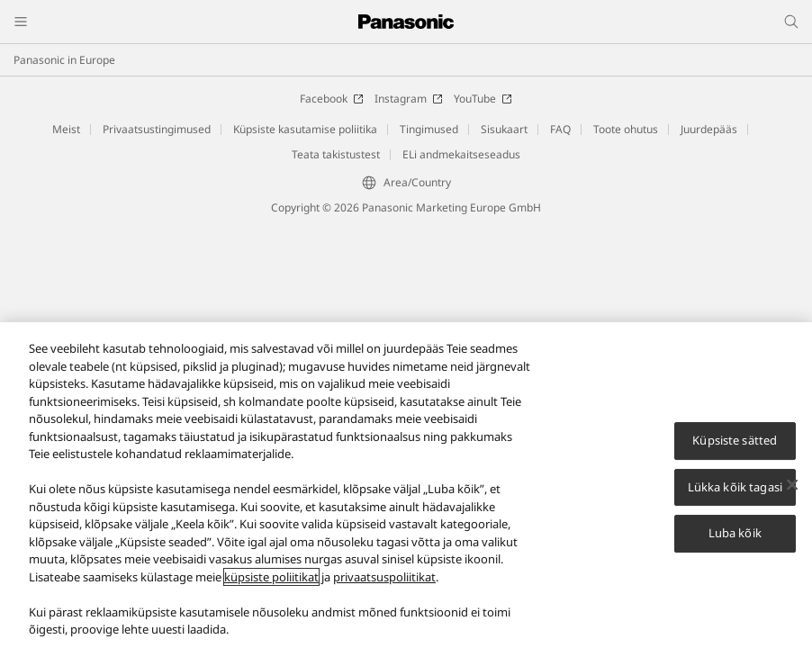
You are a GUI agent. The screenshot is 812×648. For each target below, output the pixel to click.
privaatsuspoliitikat (384, 582)
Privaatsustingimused (157, 129)
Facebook (332, 99)
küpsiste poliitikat (271, 582)
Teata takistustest (336, 154)
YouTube (483, 99)
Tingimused (429, 129)
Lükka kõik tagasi (735, 492)
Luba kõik (735, 539)
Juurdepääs (709, 129)
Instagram (409, 99)
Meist (66, 129)
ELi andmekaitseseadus (461, 154)
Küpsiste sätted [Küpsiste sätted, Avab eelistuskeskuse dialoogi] (735, 445)
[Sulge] (792, 490)
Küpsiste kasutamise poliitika (305, 129)
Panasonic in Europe (64, 60)
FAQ (560, 129)
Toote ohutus (626, 129)
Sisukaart (504, 129)
